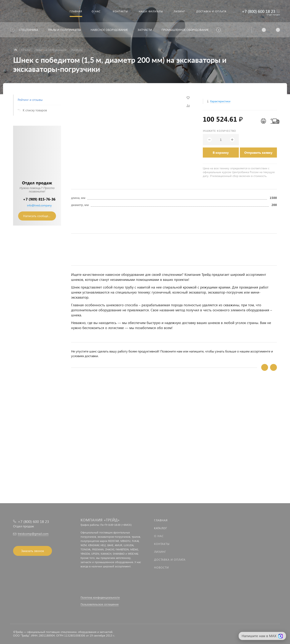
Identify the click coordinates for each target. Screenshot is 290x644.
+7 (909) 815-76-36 (39, 199)
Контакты (162, 544)
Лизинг (160, 552)
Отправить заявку (258, 152)
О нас (159, 536)
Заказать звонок (33, 551)
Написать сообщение (38, 216)
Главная (161, 520)
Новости (161, 567)
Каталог (161, 528)
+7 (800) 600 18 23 (258, 11)
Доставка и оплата (170, 560)
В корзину (221, 152)
